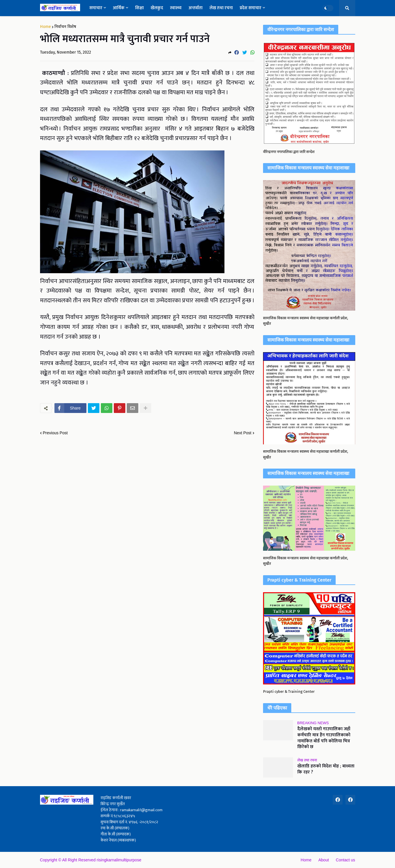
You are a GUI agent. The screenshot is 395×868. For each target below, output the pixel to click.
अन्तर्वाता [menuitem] (195, 8)
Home (46, 27)
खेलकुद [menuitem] (157, 8)
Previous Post (55, 433)
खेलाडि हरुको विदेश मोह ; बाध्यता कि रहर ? (326, 769)
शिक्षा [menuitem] (139, 8)
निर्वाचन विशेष (65, 27)
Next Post (243, 433)
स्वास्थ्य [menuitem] (176, 8)
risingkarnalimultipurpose (119, 860)
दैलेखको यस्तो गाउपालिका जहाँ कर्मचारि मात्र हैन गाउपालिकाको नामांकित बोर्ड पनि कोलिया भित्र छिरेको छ (324, 738)
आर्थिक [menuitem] (119, 8)
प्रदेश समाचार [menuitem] (251, 8)
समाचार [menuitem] (96, 8)
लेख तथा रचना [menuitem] (221, 8)
